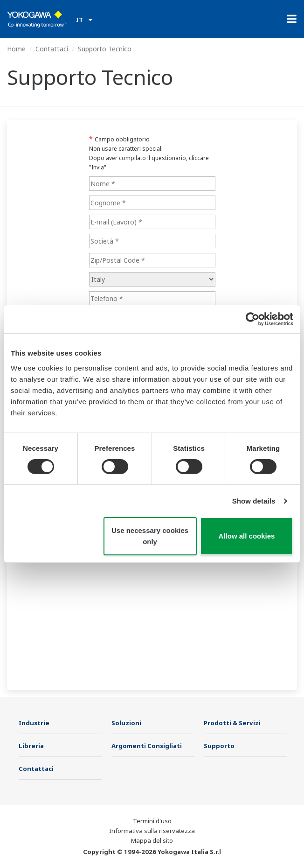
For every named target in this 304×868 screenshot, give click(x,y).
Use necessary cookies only (150, 536)
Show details (254, 501)
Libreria (31, 746)
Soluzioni (126, 723)
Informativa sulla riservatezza (152, 831)
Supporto (219, 746)
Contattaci (52, 49)
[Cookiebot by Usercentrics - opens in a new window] (252, 319)
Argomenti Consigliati (147, 746)
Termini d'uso (152, 821)
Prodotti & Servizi (232, 723)
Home (16, 49)
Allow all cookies (247, 536)
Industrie (34, 723)
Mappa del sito (152, 840)
